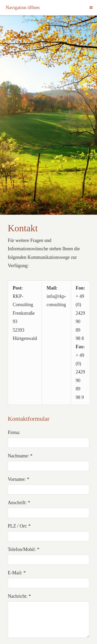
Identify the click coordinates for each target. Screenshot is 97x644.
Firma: (14, 432)
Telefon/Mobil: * (24, 549)
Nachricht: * (19, 596)
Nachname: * (20, 456)
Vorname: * (18, 479)
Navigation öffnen (23, 8)
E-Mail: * (17, 573)
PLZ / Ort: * (19, 526)
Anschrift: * (19, 503)
